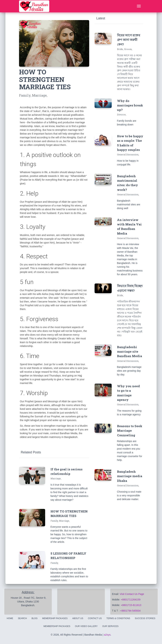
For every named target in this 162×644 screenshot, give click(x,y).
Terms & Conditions (118, 618)
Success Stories (145, 618)
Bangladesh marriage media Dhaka (130, 476)
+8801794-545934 (130, 611)
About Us (78, 618)
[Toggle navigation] (139, 6)
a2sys (107, 635)
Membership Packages (57, 626)
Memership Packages (55, 618)
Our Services (110, 626)
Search (22, 618)
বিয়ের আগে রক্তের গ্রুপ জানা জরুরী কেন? (129, 40)
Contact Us (95, 618)
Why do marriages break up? (130, 105)
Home (10, 618)
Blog (34, 618)
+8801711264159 (131, 600)
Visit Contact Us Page (132, 594)
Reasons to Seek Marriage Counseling (130, 431)
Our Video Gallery (86, 626)
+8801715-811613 (131, 605)
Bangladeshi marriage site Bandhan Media (130, 352)
